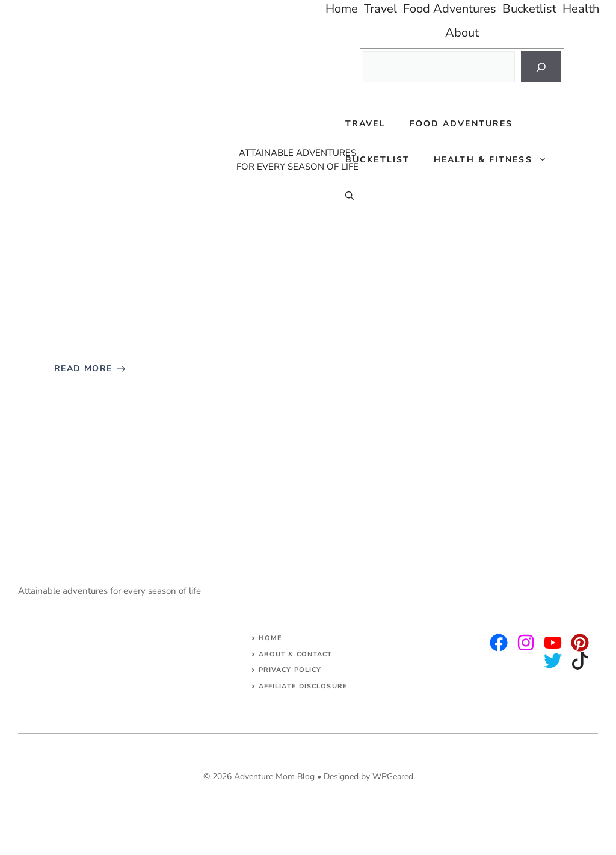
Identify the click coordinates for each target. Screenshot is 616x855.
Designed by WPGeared (368, 776)
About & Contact (296, 654)
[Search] (541, 67)
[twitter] (526, 643)
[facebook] (553, 643)
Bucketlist (377, 160)
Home (270, 638)
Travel (365, 124)
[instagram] (499, 643)
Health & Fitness (496, 160)
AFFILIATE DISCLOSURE (303, 686)
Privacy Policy (290, 670)
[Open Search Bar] (350, 196)
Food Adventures (461, 124)
